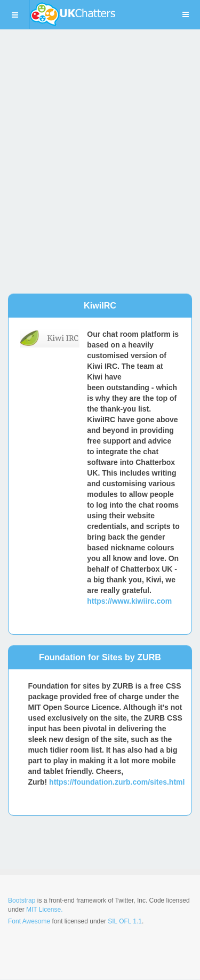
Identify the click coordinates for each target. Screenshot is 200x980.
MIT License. (44, 910)
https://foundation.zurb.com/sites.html (117, 782)
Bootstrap (22, 900)
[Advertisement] (100, 151)
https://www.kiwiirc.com (129, 601)
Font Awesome (29, 921)
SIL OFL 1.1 (125, 921)
